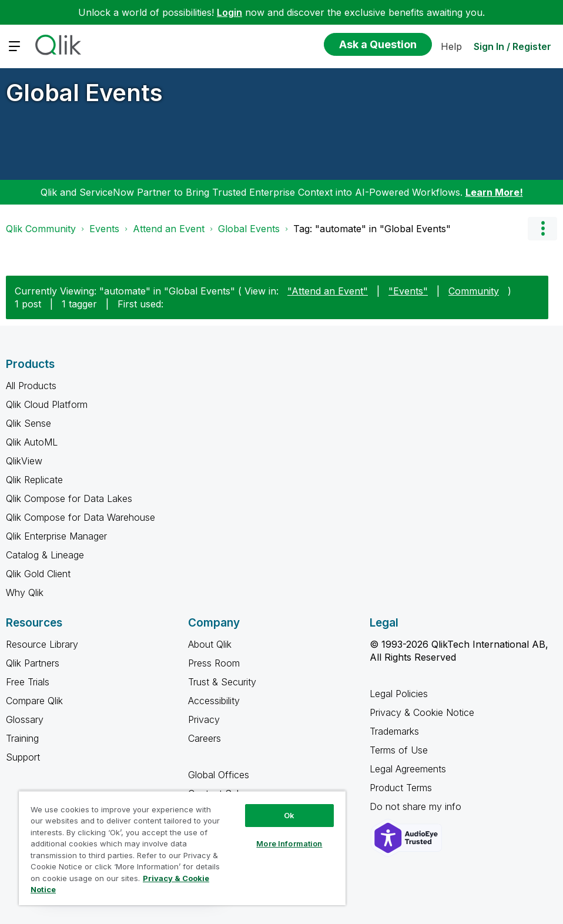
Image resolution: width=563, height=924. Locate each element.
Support (23, 757)
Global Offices (219, 775)
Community (474, 291)
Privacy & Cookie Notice (422, 712)
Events (104, 229)
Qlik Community (41, 229)
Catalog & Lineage (45, 555)
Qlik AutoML (32, 442)
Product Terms (401, 788)
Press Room (214, 663)
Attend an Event (169, 229)
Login (229, 12)
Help (451, 46)
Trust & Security (222, 682)
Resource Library (42, 644)
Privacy (204, 719)
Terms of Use (399, 750)
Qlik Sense (29, 423)
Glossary (25, 719)
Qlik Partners (33, 663)
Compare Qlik (34, 701)
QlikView (24, 461)
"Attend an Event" (328, 291)
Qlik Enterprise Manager (56, 536)
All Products (31, 386)
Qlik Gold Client (38, 574)
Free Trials (28, 682)
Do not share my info (417, 806)
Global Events (84, 93)
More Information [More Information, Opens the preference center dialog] (289, 843)
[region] (182, 848)
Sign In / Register (512, 46)
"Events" (408, 291)
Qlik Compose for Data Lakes (69, 498)
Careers (205, 738)
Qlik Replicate (34, 480)
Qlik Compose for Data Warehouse (81, 517)
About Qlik (210, 644)
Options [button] (542, 229)
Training (22, 738)
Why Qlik (25, 592)
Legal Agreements (408, 769)
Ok (289, 815)
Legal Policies (399, 694)
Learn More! (494, 192)
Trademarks (394, 731)
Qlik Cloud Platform (47, 404)
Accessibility (214, 701)
